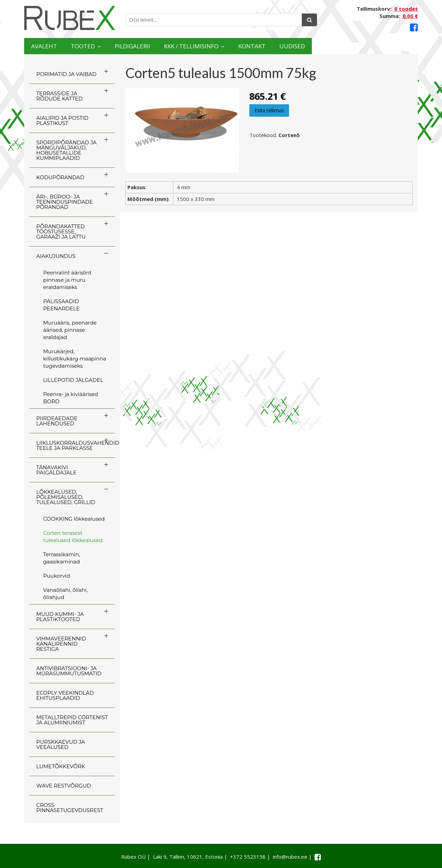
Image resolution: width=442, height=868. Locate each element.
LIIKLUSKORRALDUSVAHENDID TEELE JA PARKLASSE (76, 445)
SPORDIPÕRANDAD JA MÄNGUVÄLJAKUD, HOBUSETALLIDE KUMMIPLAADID (66, 150)
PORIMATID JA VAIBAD (66, 74)
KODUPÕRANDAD (60, 177)
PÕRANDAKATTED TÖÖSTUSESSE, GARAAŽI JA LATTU (61, 232)
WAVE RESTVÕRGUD (64, 786)
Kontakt (336, 46)
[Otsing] (309, 20)
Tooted (106, 46)
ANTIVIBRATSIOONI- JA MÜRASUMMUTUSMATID (69, 671)
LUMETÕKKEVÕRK (61, 766)
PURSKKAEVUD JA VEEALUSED (61, 744)
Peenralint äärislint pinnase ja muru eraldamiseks (68, 280)
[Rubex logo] (70, 18)
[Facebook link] (414, 27)
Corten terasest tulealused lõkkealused (73, 537)
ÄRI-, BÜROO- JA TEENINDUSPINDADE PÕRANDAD (65, 202)
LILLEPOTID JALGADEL (73, 380)
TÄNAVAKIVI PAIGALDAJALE (56, 470)
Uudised (391, 46)
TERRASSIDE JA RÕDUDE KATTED (59, 96)
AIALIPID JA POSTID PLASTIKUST (62, 120)
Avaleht (51, 46)
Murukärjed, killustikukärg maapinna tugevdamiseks (75, 359)
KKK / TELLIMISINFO (254, 46)
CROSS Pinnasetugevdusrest (70, 808)
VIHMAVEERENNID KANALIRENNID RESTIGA (61, 644)
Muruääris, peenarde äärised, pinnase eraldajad (70, 330)
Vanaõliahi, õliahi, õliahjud (65, 594)
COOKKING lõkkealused (74, 519)
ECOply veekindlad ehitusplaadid (65, 695)
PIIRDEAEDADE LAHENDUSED (57, 421)
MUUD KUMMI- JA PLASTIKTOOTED (60, 617)
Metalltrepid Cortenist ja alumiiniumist (72, 720)
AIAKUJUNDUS (56, 256)
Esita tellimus (269, 110)
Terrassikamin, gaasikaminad (62, 558)
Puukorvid (57, 576)
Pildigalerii (172, 46)
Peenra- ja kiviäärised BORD (71, 398)
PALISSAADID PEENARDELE (61, 305)
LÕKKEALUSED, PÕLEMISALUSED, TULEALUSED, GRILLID (66, 497)
